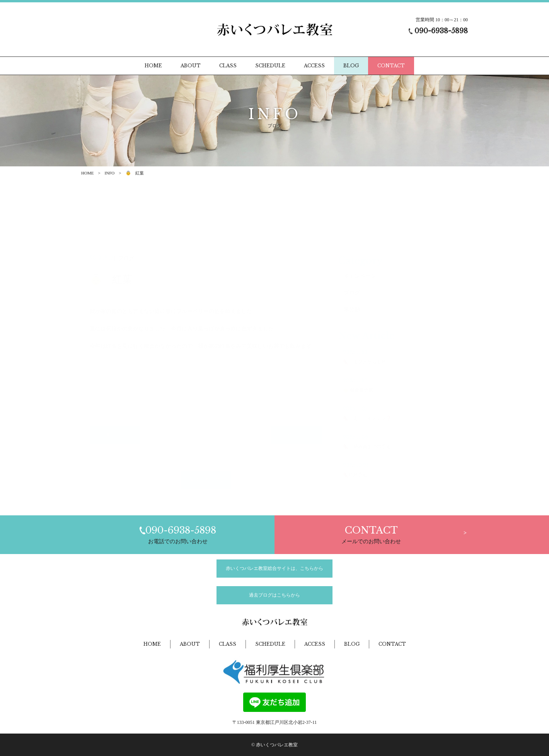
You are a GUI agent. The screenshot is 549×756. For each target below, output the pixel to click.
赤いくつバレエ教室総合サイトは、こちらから (274, 568)
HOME (87, 173)
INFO (110, 173)
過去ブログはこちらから (274, 595)
